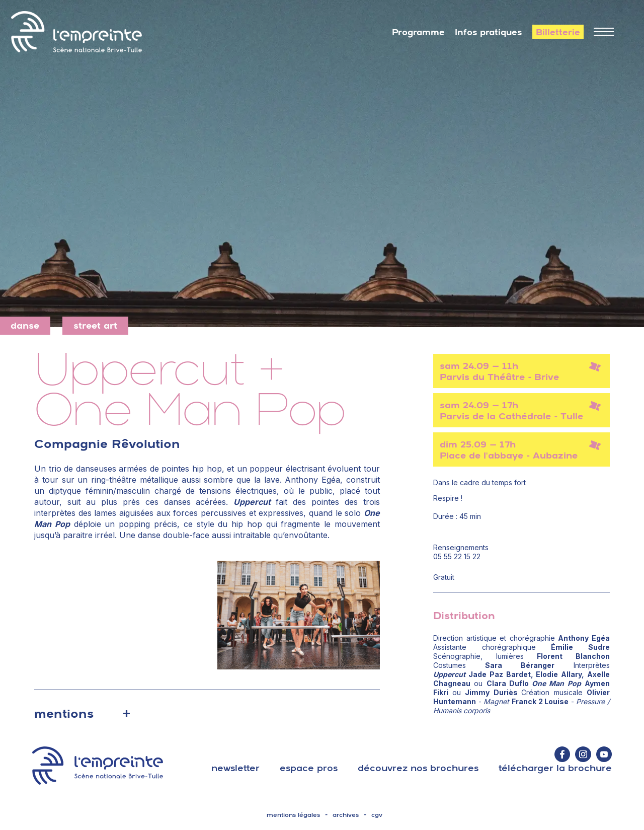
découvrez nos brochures (418, 768)
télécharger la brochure (555, 768)
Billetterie (558, 32)
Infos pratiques (489, 32)
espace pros (309, 768)
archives (346, 815)
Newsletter (235, 768)
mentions (64, 713)
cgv (377, 815)
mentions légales (293, 815)
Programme (418, 32)
